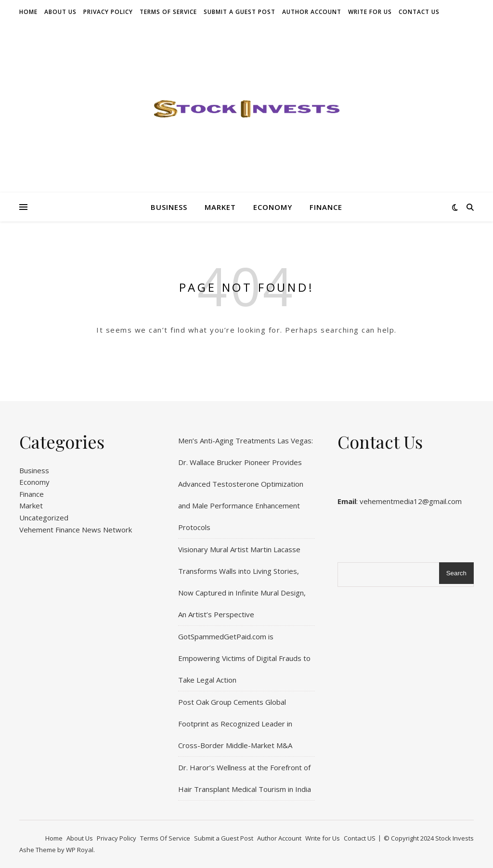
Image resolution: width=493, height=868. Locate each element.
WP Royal (80, 850)
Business (169, 207)
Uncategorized (44, 518)
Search (456, 573)
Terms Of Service (168, 12)
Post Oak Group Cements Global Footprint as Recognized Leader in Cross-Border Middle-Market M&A (235, 724)
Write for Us (370, 12)
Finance (326, 207)
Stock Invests (454, 838)
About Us (60, 12)
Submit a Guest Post (240, 12)
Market (220, 207)
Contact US (419, 12)
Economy (273, 207)
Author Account (312, 12)
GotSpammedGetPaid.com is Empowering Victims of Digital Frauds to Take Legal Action (244, 658)
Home (28, 12)
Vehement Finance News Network (76, 530)
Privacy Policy (108, 12)
